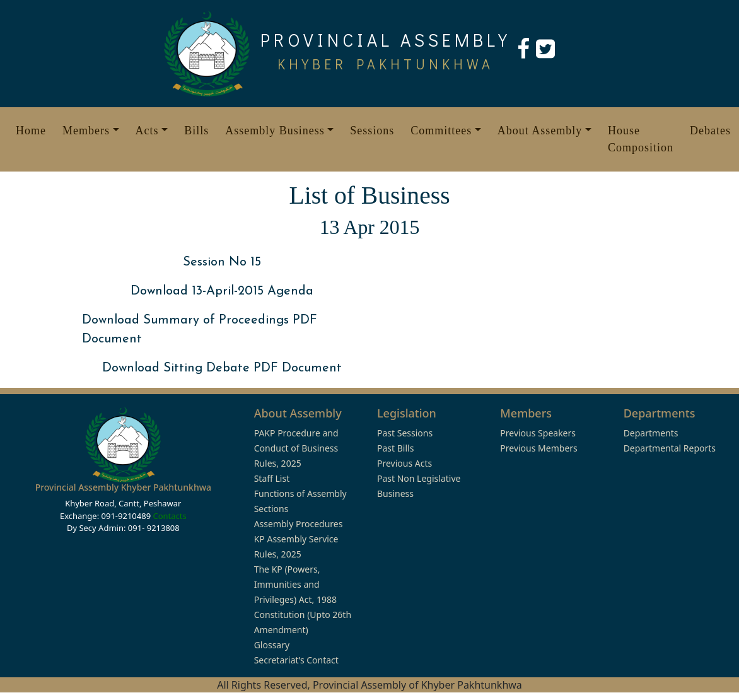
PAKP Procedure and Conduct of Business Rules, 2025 (296, 448)
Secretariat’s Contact (296, 660)
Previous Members (538, 448)
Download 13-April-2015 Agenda (222, 291)
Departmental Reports (670, 448)
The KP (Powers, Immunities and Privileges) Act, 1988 (295, 584)
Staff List (272, 478)
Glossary (272, 645)
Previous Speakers (538, 433)
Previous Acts (404, 463)
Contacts (169, 516)
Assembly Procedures (299, 524)
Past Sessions (405, 433)
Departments (651, 433)
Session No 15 (222, 262)
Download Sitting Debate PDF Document (222, 368)
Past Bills (395, 448)
